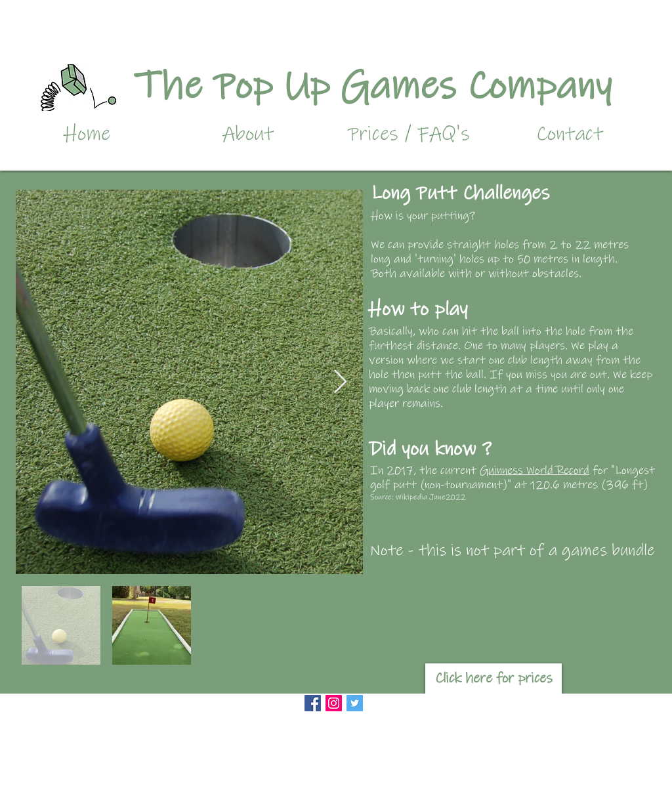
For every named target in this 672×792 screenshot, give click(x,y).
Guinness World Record (535, 470)
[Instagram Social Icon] (334, 703)
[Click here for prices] (493, 678)
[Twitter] (355, 703)
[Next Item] (340, 382)
